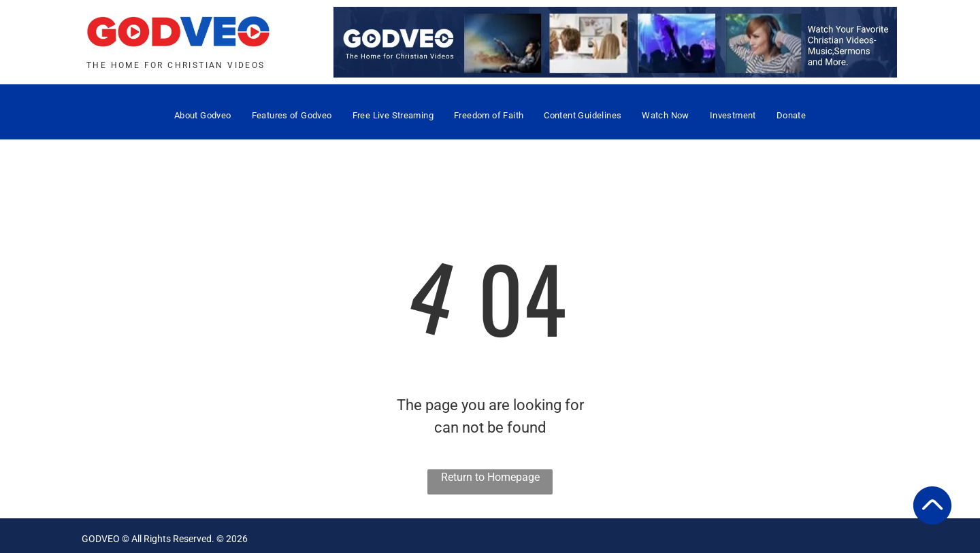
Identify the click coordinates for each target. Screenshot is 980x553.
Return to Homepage (490, 477)
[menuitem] (203, 115)
